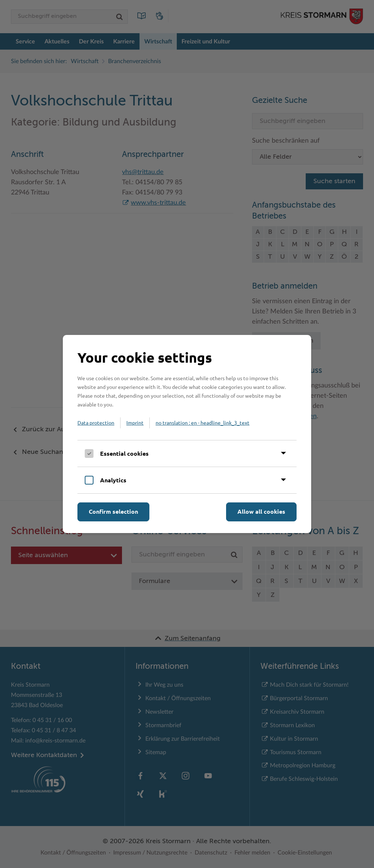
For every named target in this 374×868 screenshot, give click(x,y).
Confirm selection (113, 511)
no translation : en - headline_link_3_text (203, 423)
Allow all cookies (261, 511)
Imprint (135, 423)
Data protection (96, 423)
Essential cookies (124, 453)
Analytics (113, 480)
